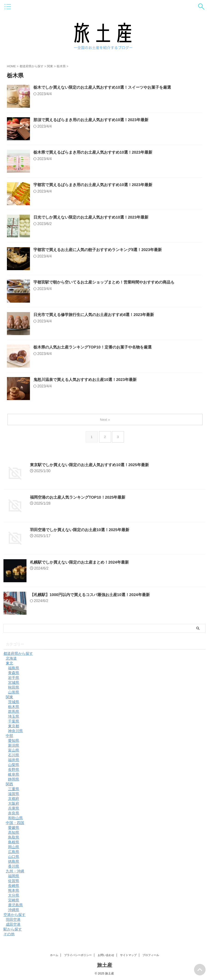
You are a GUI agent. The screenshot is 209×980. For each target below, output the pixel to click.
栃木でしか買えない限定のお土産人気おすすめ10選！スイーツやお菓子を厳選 (106, 88)
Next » (105, 420)
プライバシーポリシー (78, 955)
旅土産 (105, 965)
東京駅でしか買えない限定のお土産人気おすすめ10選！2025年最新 (93, 465)
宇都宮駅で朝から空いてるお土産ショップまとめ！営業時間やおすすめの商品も (108, 283)
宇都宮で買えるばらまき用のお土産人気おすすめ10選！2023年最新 (96, 185)
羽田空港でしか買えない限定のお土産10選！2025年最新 (82, 530)
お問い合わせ (106, 955)
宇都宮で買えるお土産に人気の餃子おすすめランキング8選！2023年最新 (101, 250)
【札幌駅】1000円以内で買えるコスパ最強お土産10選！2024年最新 (93, 595)
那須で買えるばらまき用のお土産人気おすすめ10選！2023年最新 (94, 120)
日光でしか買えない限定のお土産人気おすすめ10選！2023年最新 (94, 218)
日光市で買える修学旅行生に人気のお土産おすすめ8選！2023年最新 (97, 315)
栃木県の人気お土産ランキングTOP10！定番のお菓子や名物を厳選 (96, 348)
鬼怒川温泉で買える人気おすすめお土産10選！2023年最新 (88, 380)
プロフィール (151, 955)
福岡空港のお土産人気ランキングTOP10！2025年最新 (81, 497)
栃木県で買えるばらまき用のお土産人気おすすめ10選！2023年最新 (96, 153)
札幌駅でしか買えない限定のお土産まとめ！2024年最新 (82, 562)
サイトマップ (128, 955)
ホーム (54, 955)
